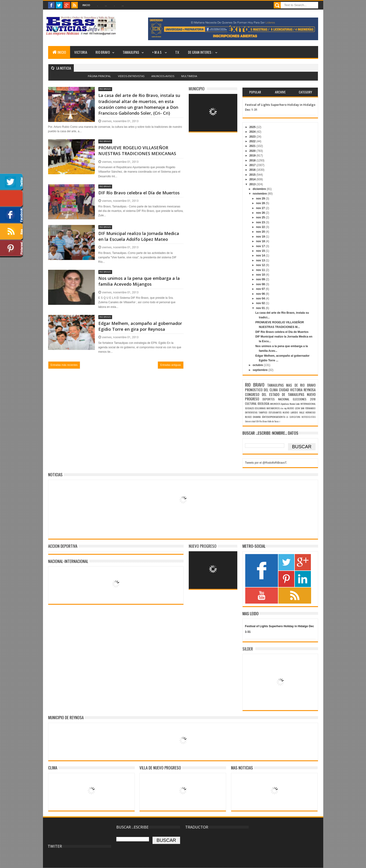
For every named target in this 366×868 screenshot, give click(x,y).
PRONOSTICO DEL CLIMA (261, 390)
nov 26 (261, 213)
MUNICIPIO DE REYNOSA (66, 717)
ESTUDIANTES (275, 412)
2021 (253, 146)
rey (285, 408)
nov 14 (261, 256)
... (106, 5)
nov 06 (261, 294)
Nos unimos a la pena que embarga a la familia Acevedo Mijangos (139, 281)
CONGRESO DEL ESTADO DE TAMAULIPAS (275, 394)
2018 (253, 160)
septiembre (261, 370)
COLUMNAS (260, 408)
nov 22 (261, 227)
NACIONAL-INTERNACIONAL (68, 561)
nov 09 (261, 279)
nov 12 (261, 265)
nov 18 (261, 241)
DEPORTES (269, 399)
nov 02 (261, 303)
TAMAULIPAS (131, 52)
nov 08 (261, 284)
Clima (53, 768)
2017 (253, 165)
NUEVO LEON (293, 408)
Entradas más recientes (64, 365)
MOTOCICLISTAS (309, 417)
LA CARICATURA (293, 417)
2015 (253, 175)
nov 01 (261, 308)
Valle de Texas (273, 421)
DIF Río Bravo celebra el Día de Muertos (139, 193)
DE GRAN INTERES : (200, 52)
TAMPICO (263, 412)
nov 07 (261, 289)
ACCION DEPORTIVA (63, 546)
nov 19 (261, 237)
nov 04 (261, 299)
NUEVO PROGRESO (203, 546)
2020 (253, 151)
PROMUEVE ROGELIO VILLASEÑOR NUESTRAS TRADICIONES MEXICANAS (137, 151)
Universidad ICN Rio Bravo (256, 421)
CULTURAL (251, 404)
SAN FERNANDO (308, 408)
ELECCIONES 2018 (304, 399)
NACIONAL (284, 399)
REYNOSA (310, 390)
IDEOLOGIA (263, 404)
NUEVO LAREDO (290, 412)
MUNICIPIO (197, 89)
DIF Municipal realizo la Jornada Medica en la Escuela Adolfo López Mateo (139, 236)
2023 (253, 137)
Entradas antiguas (171, 365)
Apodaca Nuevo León (290, 404)
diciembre (260, 189)
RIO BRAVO (103, 52)
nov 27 (261, 208)
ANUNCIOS (275, 404)
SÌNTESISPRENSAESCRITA (274, 417)
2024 (253, 132)
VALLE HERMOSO (307, 412)
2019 (253, 156)
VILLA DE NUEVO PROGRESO (160, 768)
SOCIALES (249, 408)
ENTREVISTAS (251, 412)
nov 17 (261, 246)
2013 (253, 184)
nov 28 (261, 203)
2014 (253, 179)
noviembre (260, 194)
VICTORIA (81, 52)
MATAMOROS (273, 408)
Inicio (86, 5)
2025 (253, 127)
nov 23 (261, 222)
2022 (253, 141)
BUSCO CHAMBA (253, 417)
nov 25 (261, 217)
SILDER (248, 649)
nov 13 (261, 260)
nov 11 (261, 270)
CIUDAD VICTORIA (291, 390)
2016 (253, 170)
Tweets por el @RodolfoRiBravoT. (266, 463)
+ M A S (157, 52)
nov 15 (261, 251)
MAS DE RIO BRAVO (301, 385)
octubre (258, 365)
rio (282, 408)
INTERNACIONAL (308, 404)
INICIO (59, 52)
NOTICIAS (55, 475)
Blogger (193, 79)
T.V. (177, 52)
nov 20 (261, 232)
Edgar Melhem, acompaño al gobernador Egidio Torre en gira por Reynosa (140, 326)
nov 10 (261, 275)
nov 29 (261, 199)
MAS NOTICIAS (242, 768)
